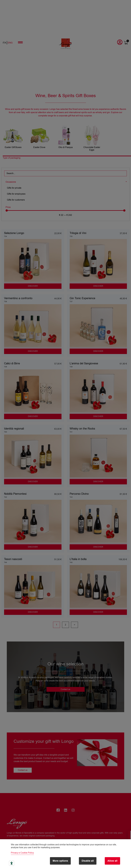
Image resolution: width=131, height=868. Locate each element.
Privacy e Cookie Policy (22, 853)
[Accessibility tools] (12, 863)
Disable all (86, 861)
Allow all (112, 861)
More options (58, 861)
